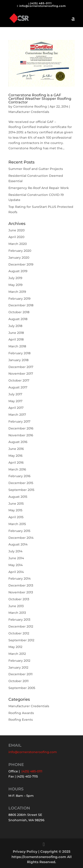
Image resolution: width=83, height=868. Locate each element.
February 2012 (19, 661)
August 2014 (18, 544)
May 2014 (15, 565)
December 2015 (21, 483)
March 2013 (17, 613)
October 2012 (19, 633)
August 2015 (18, 497)
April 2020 (16, 237)
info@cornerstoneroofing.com (33, 752)
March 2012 (17, 654)
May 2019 (15, 285)
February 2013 (19, 620)
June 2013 (16, 606)
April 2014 (16, 572)
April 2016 (16, 463)
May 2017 (15, 401)
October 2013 (19, 599)
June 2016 (16, 449)
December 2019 (21, 264)
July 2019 (15, 278)
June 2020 (16, 230)
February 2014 (19, 579)
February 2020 (20, 251)
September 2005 (22, 688)
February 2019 (19, 299)
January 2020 (19, 258)
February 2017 (19, 421)
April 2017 (16, 408)
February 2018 (19, 353)
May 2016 (15, 456)
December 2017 (21, 367)
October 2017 (19, 380)
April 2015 (16, 517)
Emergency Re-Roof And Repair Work (39, 188)
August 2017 (18, 387)
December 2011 (20, 674)
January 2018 (18, 360)
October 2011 (18, 681)
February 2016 (19, 476)
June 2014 (16, 558)
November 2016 (21, 435)
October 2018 (19, 312)
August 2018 (18, 319)
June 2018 (16, 333)
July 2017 (15, 394)
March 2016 (17, 469)
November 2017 (21, 374)
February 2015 (19, 531)
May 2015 (15, 510)
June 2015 (16, 504)
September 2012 (21, 640)
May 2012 (15, 647)
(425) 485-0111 (41, 3)
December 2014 (21, 538)
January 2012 (18, 667)
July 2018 (15, 326)
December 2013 (21, 585)
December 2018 (21, 305)
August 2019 (18, 271)
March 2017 (17, 415)
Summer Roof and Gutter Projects (36, 169)
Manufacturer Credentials (29, 112)
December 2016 (21, 428)
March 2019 (17, 292)
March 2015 (17, 524)
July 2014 (15, 551)
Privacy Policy (25, 851)
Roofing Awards (21, 713)
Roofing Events (21, 720)
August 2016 (18, 442)
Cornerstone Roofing (30, 106)
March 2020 (18, 244)
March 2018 (17, 346)
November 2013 (21, 592)
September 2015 (21, 490)
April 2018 (16, 339)
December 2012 (21, 626)
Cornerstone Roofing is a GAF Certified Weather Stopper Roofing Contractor (40, 99)
